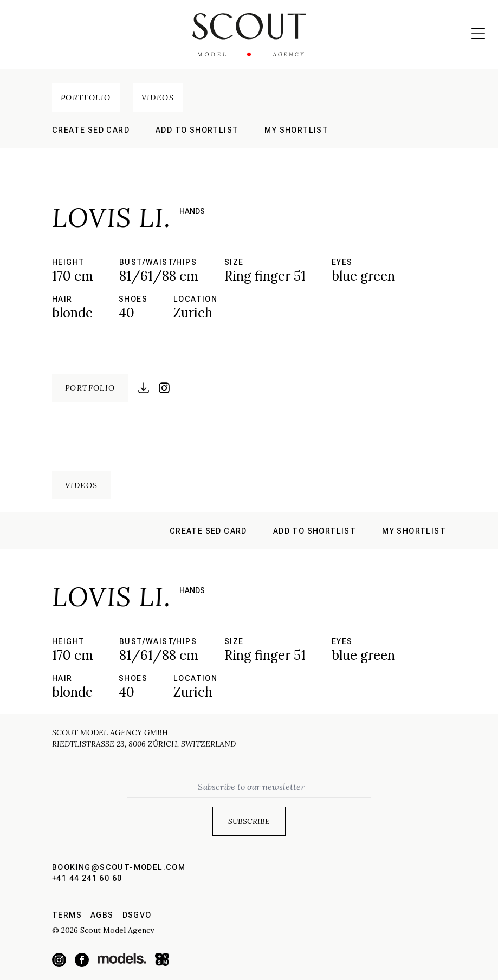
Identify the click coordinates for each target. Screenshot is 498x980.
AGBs (102, 915)
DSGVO (137, 915)
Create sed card (91, 130)
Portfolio (86, 98)
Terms (67, 915)
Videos (158, 98)
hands (192, 211)
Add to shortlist (197, 130)
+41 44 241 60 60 (87, 878)
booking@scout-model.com (119, 867)
